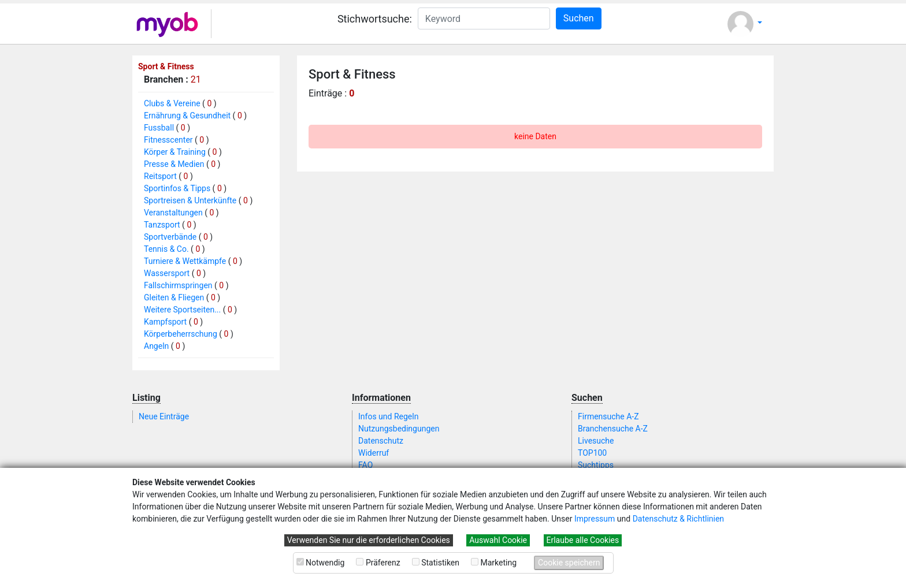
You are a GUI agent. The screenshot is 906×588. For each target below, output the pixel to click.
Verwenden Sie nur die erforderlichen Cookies (369, 540)
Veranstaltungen (173, 213)
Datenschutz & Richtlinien (678, 519)
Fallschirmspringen (178, 285)
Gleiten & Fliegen (174, 297)
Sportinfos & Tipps (177, 188)
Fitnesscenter (168, 140)
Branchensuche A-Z (613, 429)
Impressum (595, 519)
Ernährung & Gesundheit (187, 116)
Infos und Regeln (388, 416)
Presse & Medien (174, 164)
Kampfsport (165, 322)
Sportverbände (170, 237)
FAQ (365, 465)
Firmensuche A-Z (608, 416)
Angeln (156, 346)
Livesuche (596, 441)
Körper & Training (175, 152)
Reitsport (160, 176)
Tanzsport (162, 225)
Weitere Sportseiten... (182, 310)
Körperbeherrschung (181, 334)
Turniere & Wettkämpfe (185, 261)
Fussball (159, 128)
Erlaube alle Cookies (583, 540)
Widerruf (374, 453)
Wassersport (167, 273)
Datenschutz (381, 441)
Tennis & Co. (166, 249)
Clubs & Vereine (172, 103)
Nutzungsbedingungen (399, 429)
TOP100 (592, 453)
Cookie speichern (569, 563)
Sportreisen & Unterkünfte (190, 200)
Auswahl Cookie (498, 540)
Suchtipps (596, 465)
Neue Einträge (164, 416)
